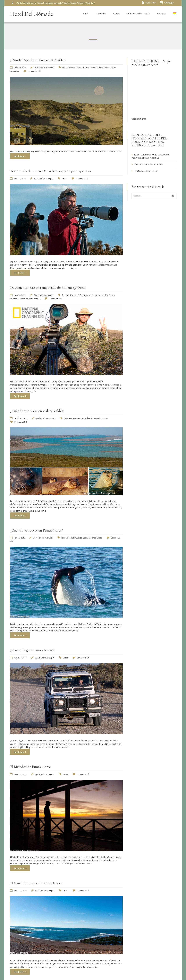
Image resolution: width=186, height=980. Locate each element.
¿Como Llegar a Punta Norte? (32, 650)
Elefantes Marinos (72, 418)
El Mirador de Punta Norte (30, 767)
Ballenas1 (75, 295)
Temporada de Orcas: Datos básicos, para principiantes (50, 171)
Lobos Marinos (96, 68)
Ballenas (71, 68)
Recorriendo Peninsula (30, 299)
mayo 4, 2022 (20, 179)
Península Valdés (100, 295)
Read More (20, 156)
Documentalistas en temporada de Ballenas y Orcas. (48, 287)
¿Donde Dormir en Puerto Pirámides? (38, 60)
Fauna (83, 295)
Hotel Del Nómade (32, 14)
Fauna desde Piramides (91, 418)
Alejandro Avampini (45, 68)
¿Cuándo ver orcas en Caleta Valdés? (37, 411)
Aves (64, 68)
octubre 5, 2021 (21, 418)
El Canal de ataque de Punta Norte (36, 883)
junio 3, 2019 (19, 538)
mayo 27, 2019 (20, 658)
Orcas (107, 68)
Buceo (79, 68)
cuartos (86, 68)
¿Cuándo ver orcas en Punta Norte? (37, 530)
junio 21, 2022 (20, 68)
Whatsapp (167, 3)
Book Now (149, 3)
